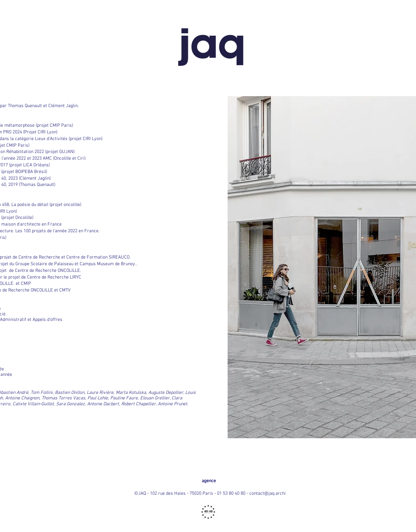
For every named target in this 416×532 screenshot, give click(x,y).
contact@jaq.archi (267, 494)
